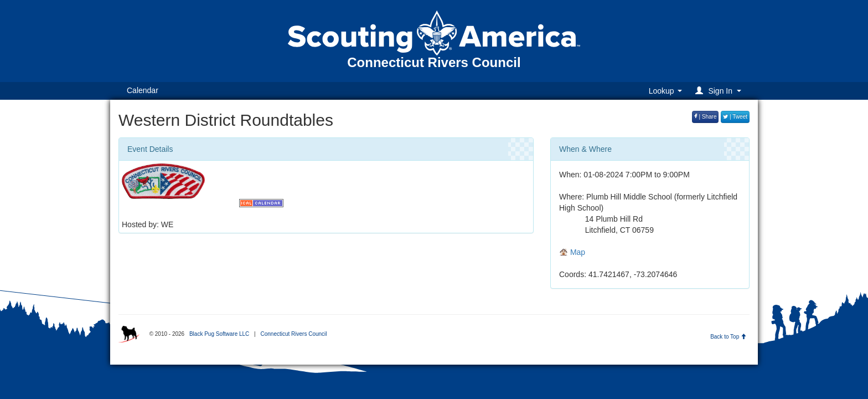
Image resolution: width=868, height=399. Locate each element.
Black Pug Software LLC (219, 334)
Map (572, 252)
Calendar (143, 90)
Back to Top (728, 337)
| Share (706, 117)
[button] (720, 91)
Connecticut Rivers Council (293, 334)
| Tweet (735, 117)
